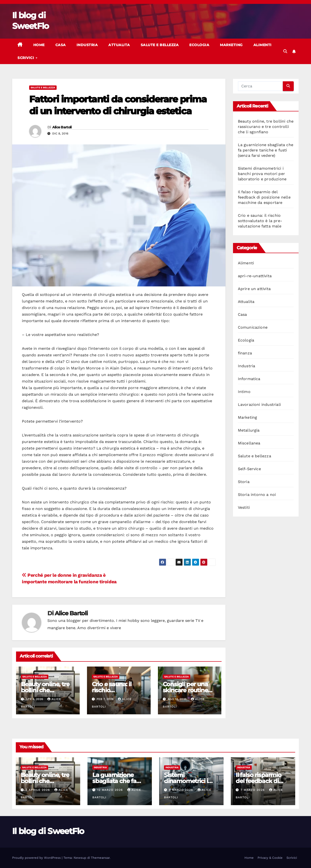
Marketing (231, 45)
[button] (285, 51)
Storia (244, 482)
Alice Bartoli (62, 127)
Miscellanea (249, 443)
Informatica (249, 379)
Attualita (119, 45)
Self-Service (249, 469)
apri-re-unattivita (255, 276)
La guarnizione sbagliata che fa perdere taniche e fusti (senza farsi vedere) (266, 150)
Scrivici (26, 58)
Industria (87, 45)
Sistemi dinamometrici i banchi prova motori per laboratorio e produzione (262, 174)
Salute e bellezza (160, 45)
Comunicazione (253, 327)
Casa (61, 45)
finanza (245, 353)
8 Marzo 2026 (181, 790)
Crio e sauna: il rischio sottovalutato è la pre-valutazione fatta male (260, 221)
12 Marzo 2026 (111, 790)
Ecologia (199, 45)
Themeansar (100, 858)
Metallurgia (249, 430)
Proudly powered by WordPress (37, 858)
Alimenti (263, 45)
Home (39, 45)
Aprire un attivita (254, 289)
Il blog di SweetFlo (48, 831)
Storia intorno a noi (257, 495)
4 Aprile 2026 (38, 790)
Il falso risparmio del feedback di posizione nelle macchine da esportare (264, 197)
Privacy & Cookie (270, 858)
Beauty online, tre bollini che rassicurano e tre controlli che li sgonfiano (266, 127)
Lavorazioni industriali (259, 405)
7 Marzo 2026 (253, 790)
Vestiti (244, 507)
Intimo (244, 392)
